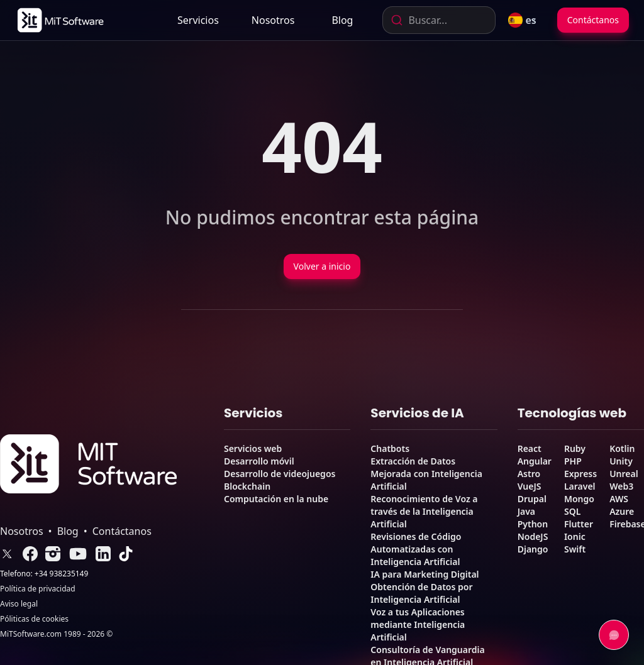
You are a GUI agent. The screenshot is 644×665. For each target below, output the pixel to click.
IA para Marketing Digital (425, 574)
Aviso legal (19, 604)
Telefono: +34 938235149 (44, 574)
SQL (572, 511)
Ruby (575, 448)
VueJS (530, 486)
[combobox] (439, 20)
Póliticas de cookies (34, 619)
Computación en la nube (276, 499)
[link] (59, 20)
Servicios (198, 20)
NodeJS (533, 536)
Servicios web (253, 448)
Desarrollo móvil (259, 461)
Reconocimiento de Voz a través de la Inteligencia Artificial (424, 511)
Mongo (579, 499)
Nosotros (273, 20)
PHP (573, 461)
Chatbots (390, 448)
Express (580, 474)
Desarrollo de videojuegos (280, 474)
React (530, 448)
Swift (575, 549)
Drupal (532, 499)
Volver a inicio (322, 266)
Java (526, 511)
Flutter (579, 524)
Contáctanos (593, 20)
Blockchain (247, 486)
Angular (535, 461)
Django (533, 549)
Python (533, 524)
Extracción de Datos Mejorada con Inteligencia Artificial (426, 474)
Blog (342, 20)
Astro (529, 474)
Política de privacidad (38, 589)
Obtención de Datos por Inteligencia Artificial (421, 593)
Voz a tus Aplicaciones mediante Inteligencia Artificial (418, 624)
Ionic (575, 536)
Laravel (580, 486)
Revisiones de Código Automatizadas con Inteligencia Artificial (416, 549)
